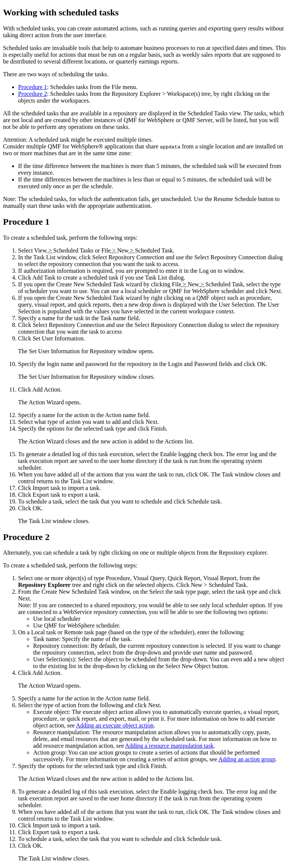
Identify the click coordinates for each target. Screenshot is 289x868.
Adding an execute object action (115, 725)
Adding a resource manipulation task (169, 746)
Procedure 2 (33, 94)
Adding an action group (247, 759)
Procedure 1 (33, 87)
